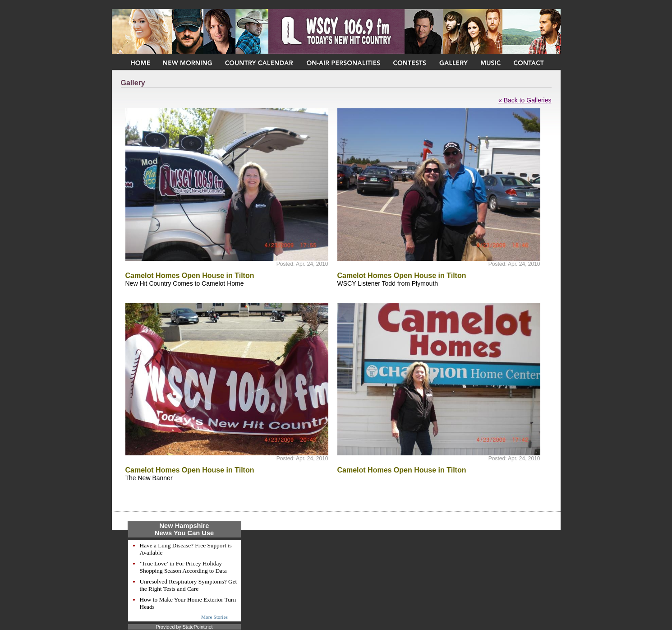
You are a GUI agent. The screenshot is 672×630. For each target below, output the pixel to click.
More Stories (214, 617)
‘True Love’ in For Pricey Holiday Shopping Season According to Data (183, 567)
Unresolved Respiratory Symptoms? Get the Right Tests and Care (189, 585)
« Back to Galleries (525, 100)
